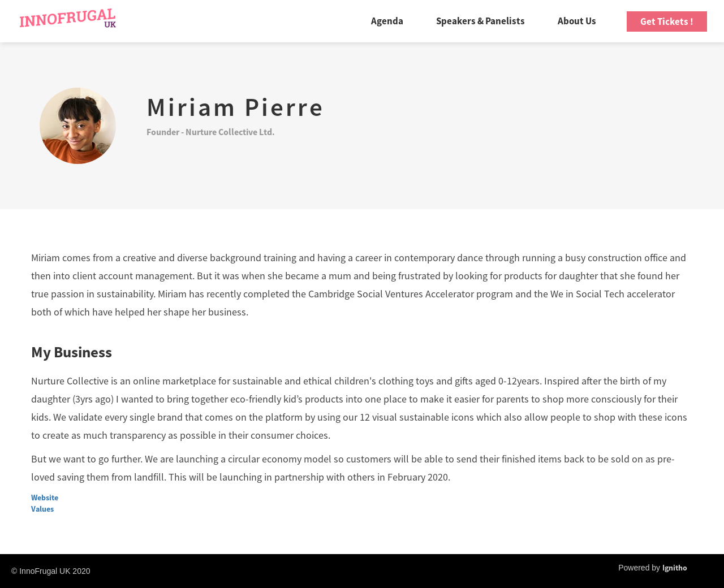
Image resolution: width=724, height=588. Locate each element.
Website (45, 498)
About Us (577, 21)
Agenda (387, 21)
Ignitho (675, 568)
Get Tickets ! (667, 21)
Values (42, 509)
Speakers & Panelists (480, 21)
